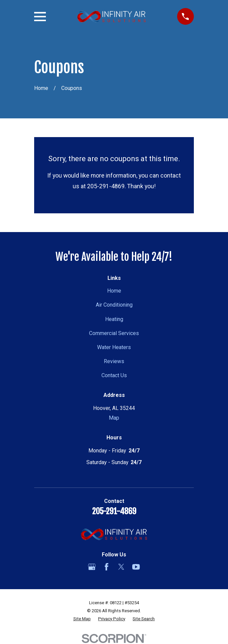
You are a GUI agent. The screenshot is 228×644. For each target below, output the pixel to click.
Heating (114, 319)
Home (114, 291)
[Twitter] (121, 567)
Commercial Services (114, 333)
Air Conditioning (114, 305)
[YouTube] (136, 567)
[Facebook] (106, 567)
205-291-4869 (114, 511)
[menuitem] (82, 619)
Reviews (114, 361)
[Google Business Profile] (92, 567)
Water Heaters (114, 347)
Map (114, 418)
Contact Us (114, 375)
